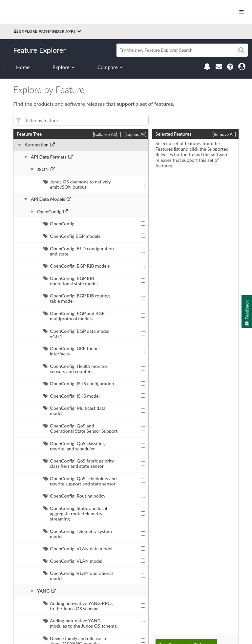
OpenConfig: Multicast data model (74, 411)
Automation (37, 145)
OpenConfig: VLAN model (73, 561)
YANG (43, 591)
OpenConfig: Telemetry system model (78, 534)
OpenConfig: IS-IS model (72, 396)
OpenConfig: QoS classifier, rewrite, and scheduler (74, 446)
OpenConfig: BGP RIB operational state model (71, 281)
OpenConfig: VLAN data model (78, 549)
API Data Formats (49, 157)
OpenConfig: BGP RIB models (76, 266)
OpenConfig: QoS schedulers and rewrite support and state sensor (80, 481)
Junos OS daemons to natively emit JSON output (77, 184)
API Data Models (48, 199)
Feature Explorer (39, 50)
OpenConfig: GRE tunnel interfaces (72, 351)
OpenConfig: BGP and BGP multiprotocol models (74, 316)
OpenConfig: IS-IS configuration (79, 383)
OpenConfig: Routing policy (74, 496)
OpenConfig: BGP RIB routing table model (76, 298)
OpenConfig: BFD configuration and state (79, 251)
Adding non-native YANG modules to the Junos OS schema (80, 623)
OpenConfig (49, 212)
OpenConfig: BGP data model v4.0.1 (76, 334)
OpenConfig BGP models (72, 236)
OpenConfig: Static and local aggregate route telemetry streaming (75, 513)
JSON (43, 169)
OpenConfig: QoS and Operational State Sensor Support (80, 428)
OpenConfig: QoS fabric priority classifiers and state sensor (79, 463)
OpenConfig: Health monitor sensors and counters (75, 369)
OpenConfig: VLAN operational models (78, 576)
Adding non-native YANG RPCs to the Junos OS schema (78, 606)
